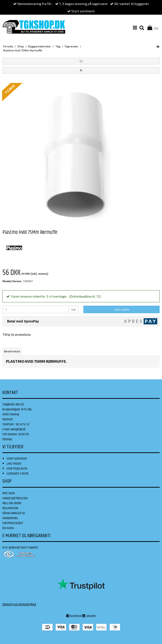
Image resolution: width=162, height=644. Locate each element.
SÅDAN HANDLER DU (14, 513)
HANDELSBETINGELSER (15, 498)
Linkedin (89, 616)
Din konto (8, 528)
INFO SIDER (9, 493)
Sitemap (7, 439)
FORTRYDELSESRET (13, 523)
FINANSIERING (10, 518)
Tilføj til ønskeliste (17, 334)
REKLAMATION (10, 508)
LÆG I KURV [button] (122, 309)
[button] (81, 61)
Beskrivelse (12, 351)
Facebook (74, 616)
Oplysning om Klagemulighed (19, 604)
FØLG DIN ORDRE (12, 503)
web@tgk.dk (18, 429)
